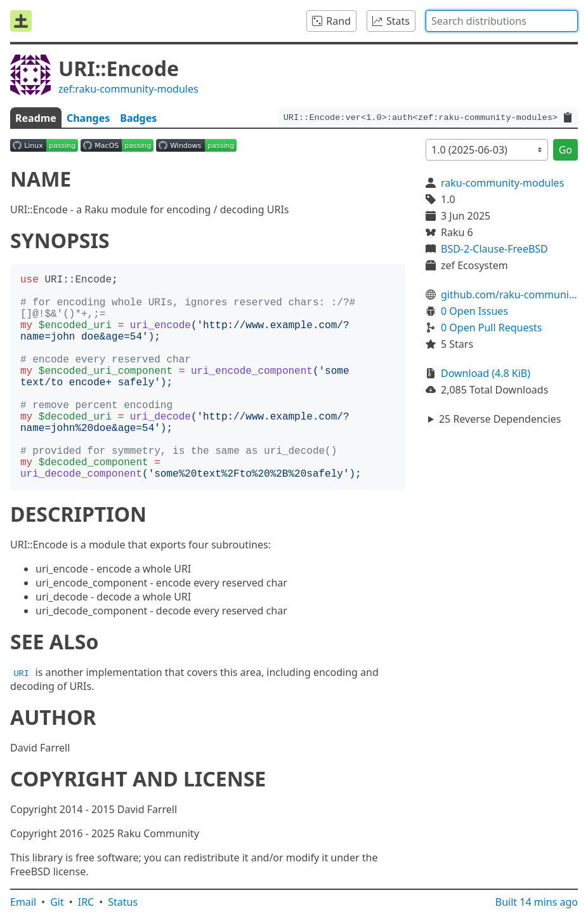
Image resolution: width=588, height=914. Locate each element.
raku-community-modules (502, 183)
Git (57, 902)
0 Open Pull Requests (492, 328)
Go (565, 150)
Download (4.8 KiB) (486, 373)
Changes (88, 118)
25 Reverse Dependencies (500, 419)
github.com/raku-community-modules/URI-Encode (509, 295)
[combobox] (502, 21)
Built (537, 902)
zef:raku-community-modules (128, 89)
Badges (138, 118)
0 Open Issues (474, 311)
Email (23, 902)
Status (123, 902)
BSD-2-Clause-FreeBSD (494, 249)
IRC (86, 902)
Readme (36, 118)
